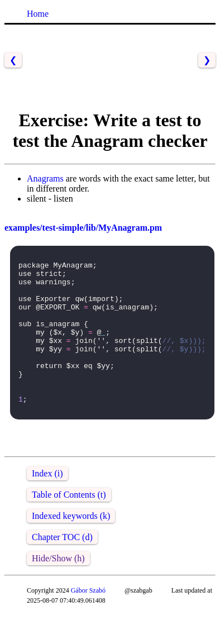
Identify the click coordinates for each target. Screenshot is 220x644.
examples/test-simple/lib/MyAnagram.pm (83, 228)
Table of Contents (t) (69, 525)
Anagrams (45, 178)
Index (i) (47, 504)
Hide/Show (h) (58, 588)
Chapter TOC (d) (62, 567)
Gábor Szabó (88, 621)
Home (38, 14)
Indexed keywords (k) (71, 546)
